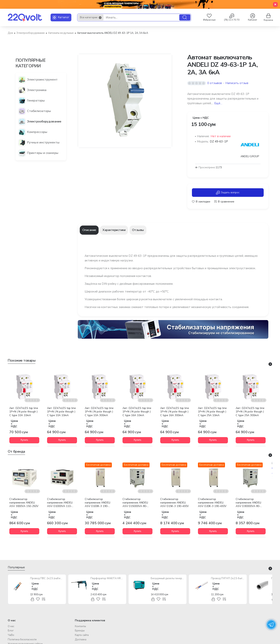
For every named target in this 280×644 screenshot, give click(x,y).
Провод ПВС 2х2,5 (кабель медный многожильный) (47, 578)
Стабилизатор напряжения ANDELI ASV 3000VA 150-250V (24, 503)
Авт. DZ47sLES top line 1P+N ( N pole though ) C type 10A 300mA (99, 412)
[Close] (275, 4)
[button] (201, 202)
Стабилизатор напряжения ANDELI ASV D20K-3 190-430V (212, 503)
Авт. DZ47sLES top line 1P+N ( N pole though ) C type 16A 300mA (175, 412)
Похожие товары (22, 361)
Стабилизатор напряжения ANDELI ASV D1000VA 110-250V (60, 503)
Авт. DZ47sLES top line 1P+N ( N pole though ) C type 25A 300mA (250, 412)
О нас (12, 620)
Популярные (16, 567)
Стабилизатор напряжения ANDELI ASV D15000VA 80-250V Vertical (135, 503)
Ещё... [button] (218, 103)
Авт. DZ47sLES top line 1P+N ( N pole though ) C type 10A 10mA (24, 412)
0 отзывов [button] (215, 83)
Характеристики (114, 230)
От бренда (16, 452)
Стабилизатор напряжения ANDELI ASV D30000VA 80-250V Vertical (248, 503)
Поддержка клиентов (90, 620)
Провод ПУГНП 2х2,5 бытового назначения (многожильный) (228, 578)
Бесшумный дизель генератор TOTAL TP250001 (168, 578)
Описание (89, 230)
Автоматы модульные (61, 33)
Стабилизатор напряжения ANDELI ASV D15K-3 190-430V (175, 503)
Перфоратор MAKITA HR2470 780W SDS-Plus (107, 578)
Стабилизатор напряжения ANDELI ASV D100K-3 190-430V (98, 503)
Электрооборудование (31, 33)
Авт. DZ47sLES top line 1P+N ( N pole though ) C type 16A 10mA (137, 412)
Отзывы (138, 230)
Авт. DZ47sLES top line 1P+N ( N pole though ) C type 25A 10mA (212, 412)
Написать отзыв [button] (237, 83)
